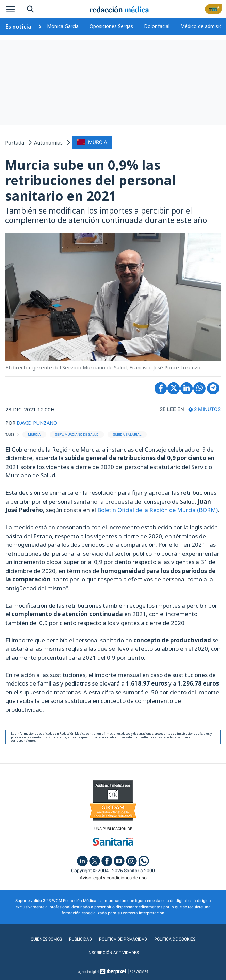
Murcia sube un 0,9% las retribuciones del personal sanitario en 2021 (91, 180)
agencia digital (88, 971)
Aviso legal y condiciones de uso (113, 877)
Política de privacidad (123, 939)
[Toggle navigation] (11, 9)
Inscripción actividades (113, 952)
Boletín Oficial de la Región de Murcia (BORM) (158, 510)
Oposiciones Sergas (111, 26)
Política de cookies (174, 939)
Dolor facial (157, 26)
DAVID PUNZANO (38, 422)
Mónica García (63, 26)
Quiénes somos (47, 939)
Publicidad (81, 939)
